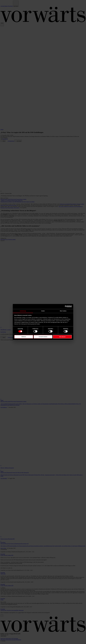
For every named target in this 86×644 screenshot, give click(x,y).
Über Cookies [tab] (63, 311)
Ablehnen (24, 337)
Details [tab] (43, 311)
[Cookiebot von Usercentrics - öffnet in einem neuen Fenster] (66, 306)
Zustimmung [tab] (23, 311)
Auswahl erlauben (43, 337)
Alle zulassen (62, 337)
